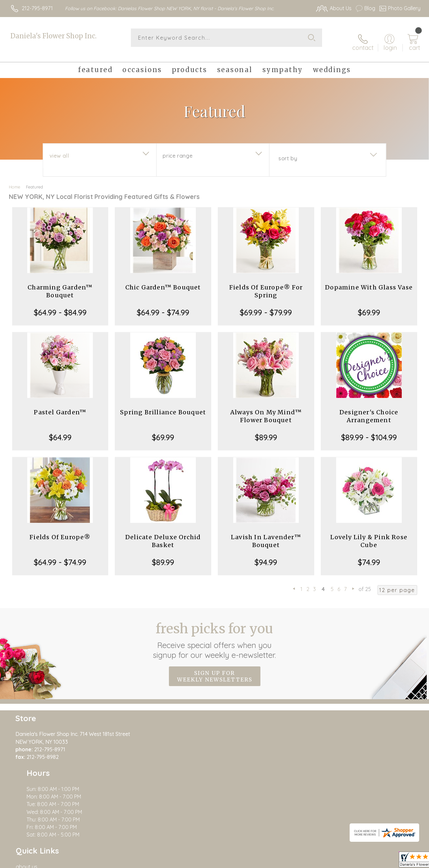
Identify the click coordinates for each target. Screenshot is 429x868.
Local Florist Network (361, 861)
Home (15, 180)
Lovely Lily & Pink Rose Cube (369, 534)
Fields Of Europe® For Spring (266, 284)
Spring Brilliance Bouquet (163, 405)
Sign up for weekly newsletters (215, 669)
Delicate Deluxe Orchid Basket (163, 534)
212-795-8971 (37, 8)
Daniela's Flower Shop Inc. (53, 36)
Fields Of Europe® (60, 530)
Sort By (288, 151)
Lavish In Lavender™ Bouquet (266, 534)
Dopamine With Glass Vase (369, 280)
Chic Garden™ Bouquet (163, 280)
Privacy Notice (314, 861)
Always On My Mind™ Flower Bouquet (266, 409)
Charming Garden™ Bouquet (60, 284)
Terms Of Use (276, 861)
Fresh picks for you (215, 633)
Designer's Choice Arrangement (369, 409)
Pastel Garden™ (60, 405)
